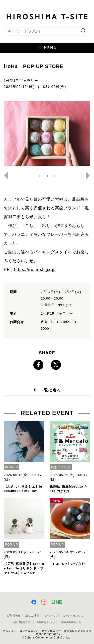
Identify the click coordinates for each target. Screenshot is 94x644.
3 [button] (55, 176)
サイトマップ (51, 616)
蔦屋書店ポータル (46, 622)
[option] (47, 133)
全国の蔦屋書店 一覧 (70, 622)
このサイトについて (73, 616)
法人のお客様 (32, 616)
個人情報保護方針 (22, 622)
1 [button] (40, 176)
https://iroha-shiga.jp (35, 270)
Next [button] (90, 175)
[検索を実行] (82, 33)
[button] (47, 48)
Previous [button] (4, 175)
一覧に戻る (50, 390)
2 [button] (47, 176)
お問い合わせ (13, 616)
